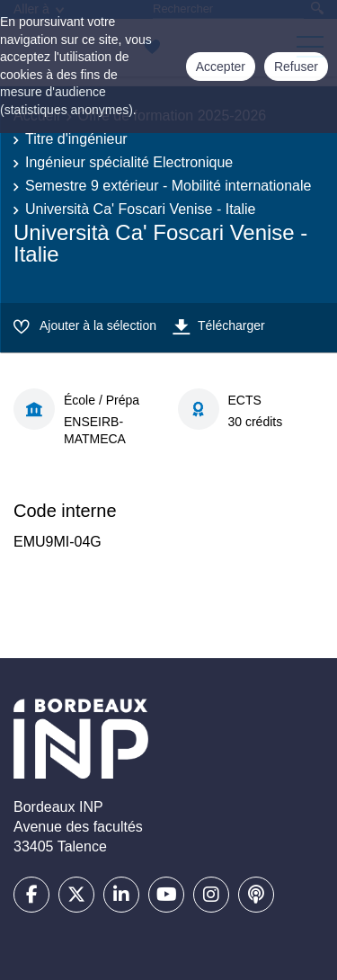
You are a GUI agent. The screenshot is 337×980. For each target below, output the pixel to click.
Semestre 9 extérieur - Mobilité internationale (168, 186)
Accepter (221, 67)
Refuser (296, 67)
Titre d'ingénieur (76, 139)
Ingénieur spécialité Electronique (129, 162)
